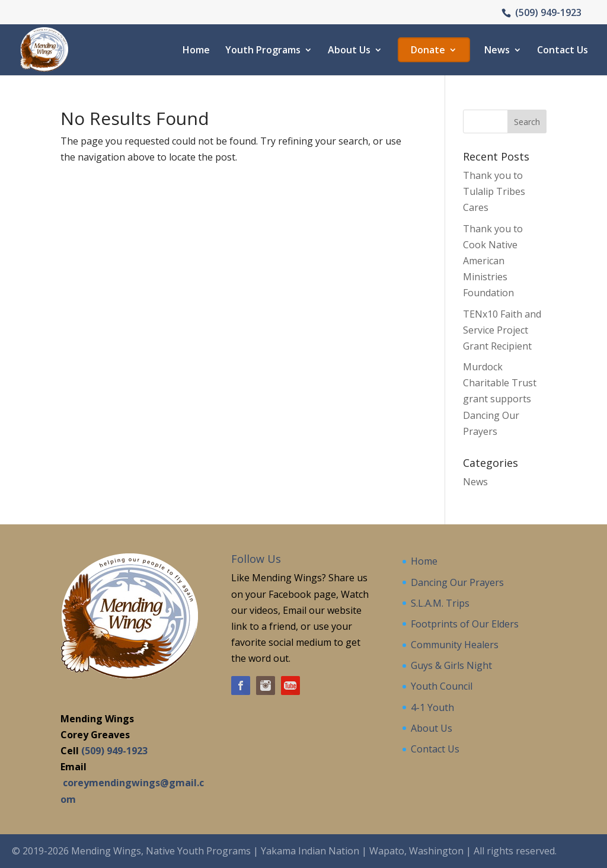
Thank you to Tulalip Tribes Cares (494, 191)
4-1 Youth (432, 707)
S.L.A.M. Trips (440, 603)
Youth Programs (263, 51)
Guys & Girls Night (451, 665)
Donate (428, 51)
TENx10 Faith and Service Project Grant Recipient (502, 330)
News (497, 51)
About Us (349, 51)
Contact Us (563, 51)
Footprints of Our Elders (465, 624)
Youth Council (442, 686)
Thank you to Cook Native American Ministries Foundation (493, 261)
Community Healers (455, 645)
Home (196, 51)
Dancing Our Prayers (457, 582)
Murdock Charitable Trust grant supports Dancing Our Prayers (500, 399)
